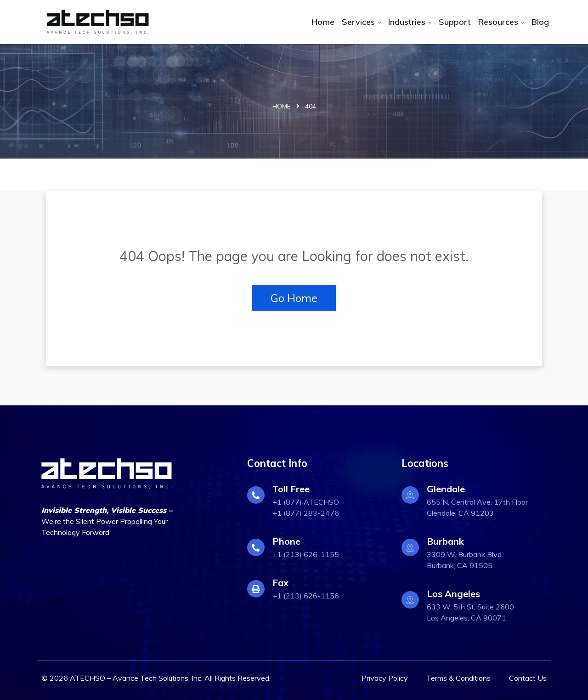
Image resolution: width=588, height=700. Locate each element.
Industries (407, 22)
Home (323, 22)
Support (455, 22)
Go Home (294, 298)
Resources (498, 22)
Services (358, 22)
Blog (540, 22)
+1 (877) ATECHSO (306, 502)
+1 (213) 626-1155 (306, 554)
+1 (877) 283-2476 (306, 513)
